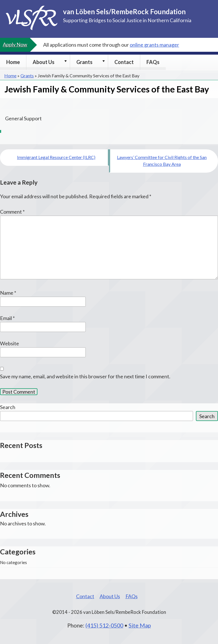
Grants (84, 62)
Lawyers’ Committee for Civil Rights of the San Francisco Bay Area (162, 161)
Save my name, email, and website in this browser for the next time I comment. (85, 376)
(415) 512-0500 (104, 625)
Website (10, 343)
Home (13, 62)
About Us (44, 62)
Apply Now (15, 44)
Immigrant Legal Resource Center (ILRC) (56, 157)
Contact (124, 62)
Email (7, 318)
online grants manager (154, 45)
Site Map (140, 625)
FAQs (153, 62)
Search (8, 407)
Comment (12, 212)
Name (8, 293)
